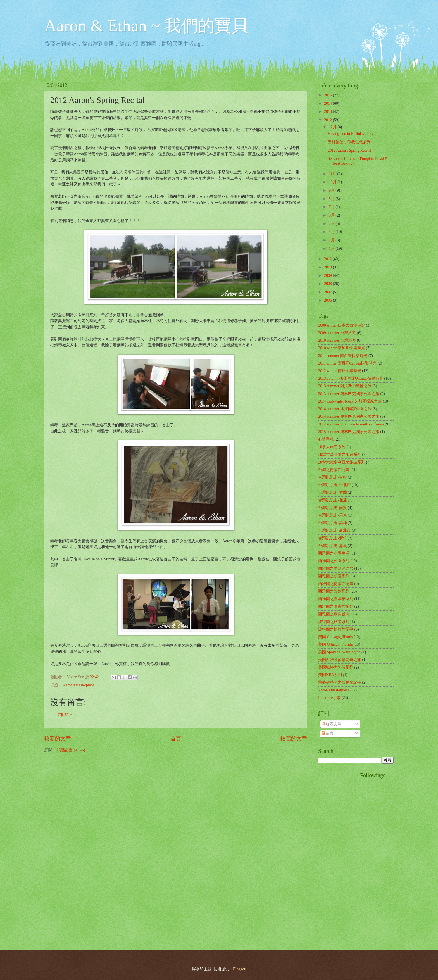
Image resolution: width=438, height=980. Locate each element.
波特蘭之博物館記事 (336, 629)
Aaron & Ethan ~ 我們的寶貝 (146, 26)
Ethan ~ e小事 (329, 698)
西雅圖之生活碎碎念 (336, 568)
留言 (328, 733)
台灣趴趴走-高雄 (333, 523)
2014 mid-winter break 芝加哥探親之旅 (350, 401)
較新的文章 (58, 738)
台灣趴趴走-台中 (333, 477)
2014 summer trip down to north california (351, 424)
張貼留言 (65, 715)
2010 (328, 267)
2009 (328, 276)
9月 (332, 190)
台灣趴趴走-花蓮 (333, 500)
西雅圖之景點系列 (334, 591)
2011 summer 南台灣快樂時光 (343, 356)
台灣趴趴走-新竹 (333, 538)
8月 (332, 199)
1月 (332, 248)
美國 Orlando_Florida (335, 644)
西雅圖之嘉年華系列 (336, 599)
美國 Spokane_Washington (339, 652)
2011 (328, 259)
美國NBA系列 (330, 675)
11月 (333, 174)
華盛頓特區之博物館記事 (340, 682)
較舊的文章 (294, 738)
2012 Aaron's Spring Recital (349, 150)
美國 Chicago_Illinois (335, 637)
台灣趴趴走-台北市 (335, 485)
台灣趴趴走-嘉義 (333, 546)
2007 (328, 292)
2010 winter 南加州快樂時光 (342, 348)
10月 (333, 182)
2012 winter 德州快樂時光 (340, 371)
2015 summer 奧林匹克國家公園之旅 (349, 432)
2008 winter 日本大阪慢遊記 (342, 325)
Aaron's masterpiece (78, 685)
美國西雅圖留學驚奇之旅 (340, 660)
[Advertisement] (341, 856)
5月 (332, 215)
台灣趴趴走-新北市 (335, 530)
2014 (328, 104)
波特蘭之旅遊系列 (334, 622)
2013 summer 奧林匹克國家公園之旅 (349, 394)
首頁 (176, 738)
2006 (328, 300)
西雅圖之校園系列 (334, 576)
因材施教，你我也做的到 (349, 142)
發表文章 (331, 724)
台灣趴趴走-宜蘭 (333, 492)
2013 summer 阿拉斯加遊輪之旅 (345, 386)
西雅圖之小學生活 (334, 553)
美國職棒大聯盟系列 (336, 667)
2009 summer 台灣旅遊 (337, 333)
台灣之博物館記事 (334, 470)
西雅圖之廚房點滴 (334, 614)
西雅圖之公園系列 (334, 561)
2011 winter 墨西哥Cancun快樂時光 (347, 363)
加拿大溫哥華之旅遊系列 (340, 454)
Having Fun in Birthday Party (351, 134)
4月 (332, 224)
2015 (328, 95)
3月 (332, 232)
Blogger (239, 969)
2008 (328, 284)
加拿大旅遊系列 (332, 447)
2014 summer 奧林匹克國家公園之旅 (349, 416)
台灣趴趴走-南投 (333, 508)
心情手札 (326, 439)
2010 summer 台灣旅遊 (337, 340)
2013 (328, 112)
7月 (332, 207)
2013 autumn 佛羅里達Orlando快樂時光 (351, 378)
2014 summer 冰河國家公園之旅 (345, 409)
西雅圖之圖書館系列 (336, 606)
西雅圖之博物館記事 (336, 584)
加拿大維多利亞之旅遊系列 (342, 462)
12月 (333, 127)
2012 (328, 120)
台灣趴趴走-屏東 (333, 515)
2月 (332, 240)
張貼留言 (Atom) (71, 750)
